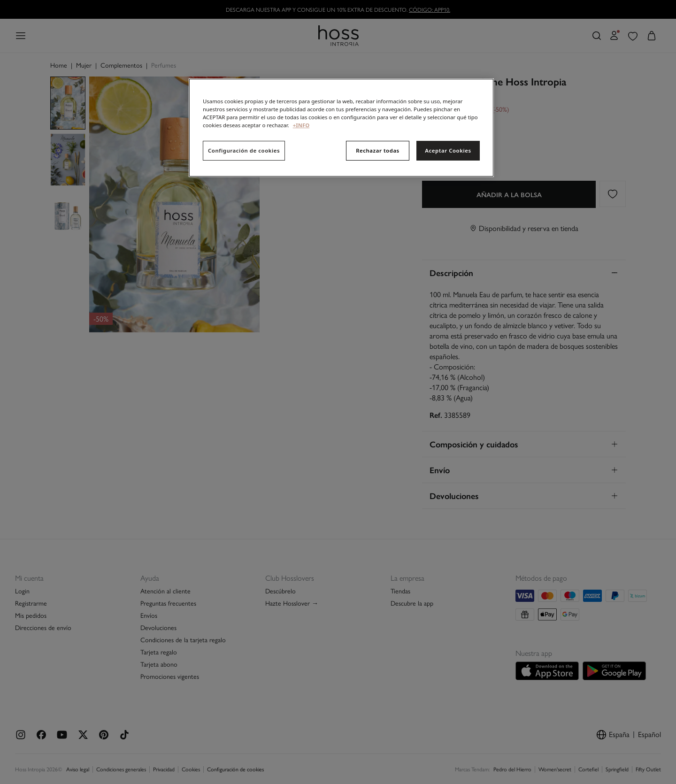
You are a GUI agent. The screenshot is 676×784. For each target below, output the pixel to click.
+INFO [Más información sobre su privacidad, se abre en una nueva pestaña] (301, 125)
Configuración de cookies (244, 150)
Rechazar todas (378, 150)
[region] (341, 128)
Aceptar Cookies (448, 150)
